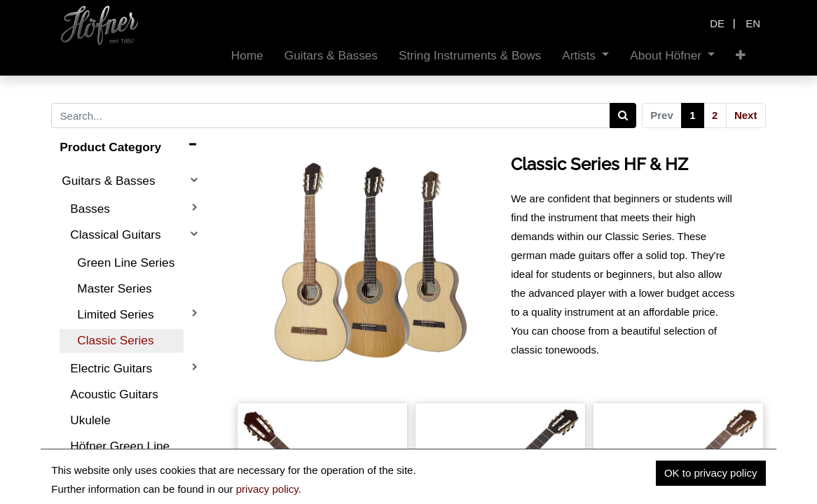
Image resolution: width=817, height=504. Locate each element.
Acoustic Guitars (114, 394)
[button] (741, 56)
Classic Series (115, 340)
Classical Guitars (115, 234)
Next (746, 115)
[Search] (623, 115)
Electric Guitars (111, 368)
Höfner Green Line (120, 446)
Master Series (114, 288)
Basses (90, 209)
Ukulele (90, 420)
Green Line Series (126, 262)
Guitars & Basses (108, 181)
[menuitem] (247, 56)
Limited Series (115, 314)
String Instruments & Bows (116, 480)
